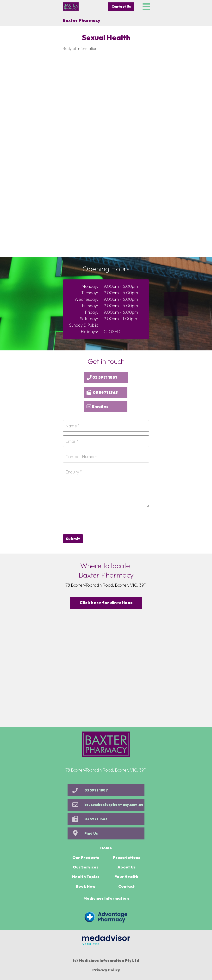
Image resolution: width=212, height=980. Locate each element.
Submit (73, 539)
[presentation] (99, 520)
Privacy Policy (106, 970)
